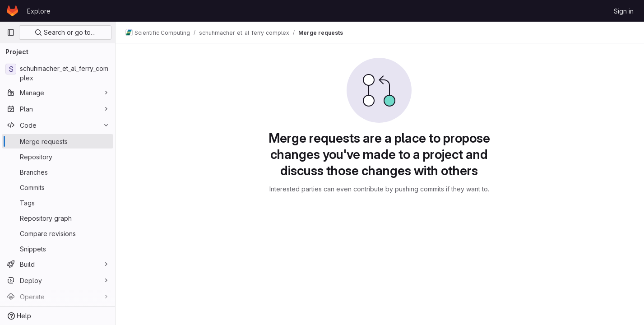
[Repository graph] (58, 218)
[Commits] (58, 187)
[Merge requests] (58, 141)
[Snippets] (58, 249)
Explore (39, 11)
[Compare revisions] (58, 233)
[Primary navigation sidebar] (11, 32)
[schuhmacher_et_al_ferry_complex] (58, 73)
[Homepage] (12, 11)
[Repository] (58, 157)
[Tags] (58, 203)
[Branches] (58, 172)
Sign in (624, 11)
